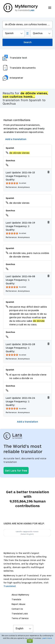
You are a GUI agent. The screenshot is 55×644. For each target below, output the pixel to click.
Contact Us (17, 609)
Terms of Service (20, 618)
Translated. (10, 586)
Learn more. (47, 638)
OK (30, 641)
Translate (16, 599)
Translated (20, 614)
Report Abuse (18, 604)
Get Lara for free (16, 470)
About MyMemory (20, 595)
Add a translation (16, 139)
